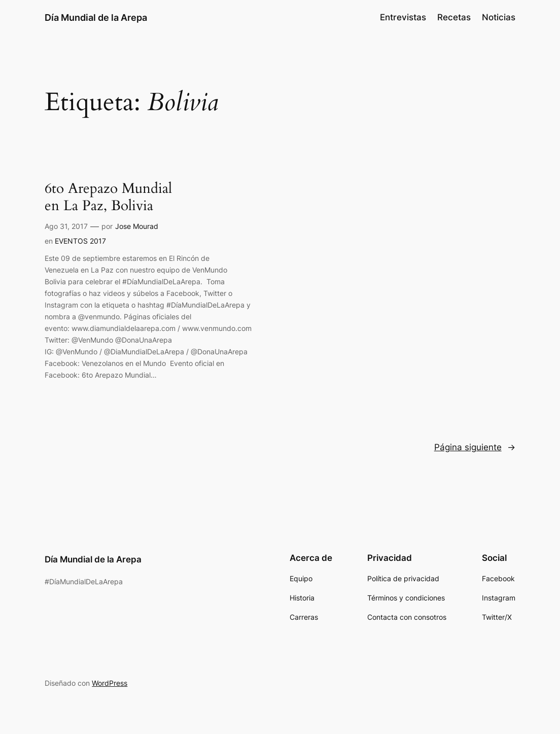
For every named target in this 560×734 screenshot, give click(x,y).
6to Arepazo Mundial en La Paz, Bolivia (108, 197)
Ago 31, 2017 (66, 226)
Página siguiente (475, 447)
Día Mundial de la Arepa (96, 17)
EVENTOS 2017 (80, 241)
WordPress (110, 683)
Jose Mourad (137, 226)
